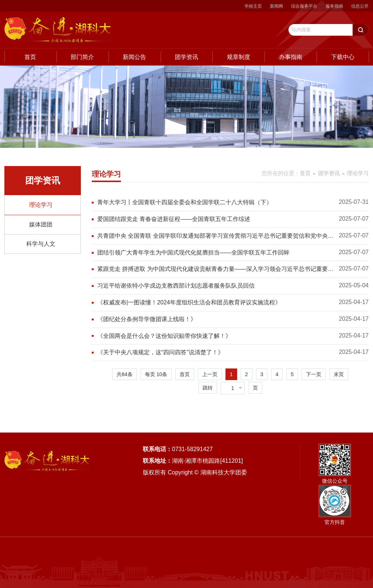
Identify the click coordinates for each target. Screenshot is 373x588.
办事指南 (291, 57)
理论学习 (41, 205)
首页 (30, 57)
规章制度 (239, 57)
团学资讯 (186, 57)
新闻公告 (134, 57)
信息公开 (360, 6)
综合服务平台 (304, 6)
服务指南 (334, 6)
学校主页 (253, 6)
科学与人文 (41, 244)
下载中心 (343, 57)
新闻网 (276, 6)
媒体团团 (41, 224)
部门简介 (82, 57)
